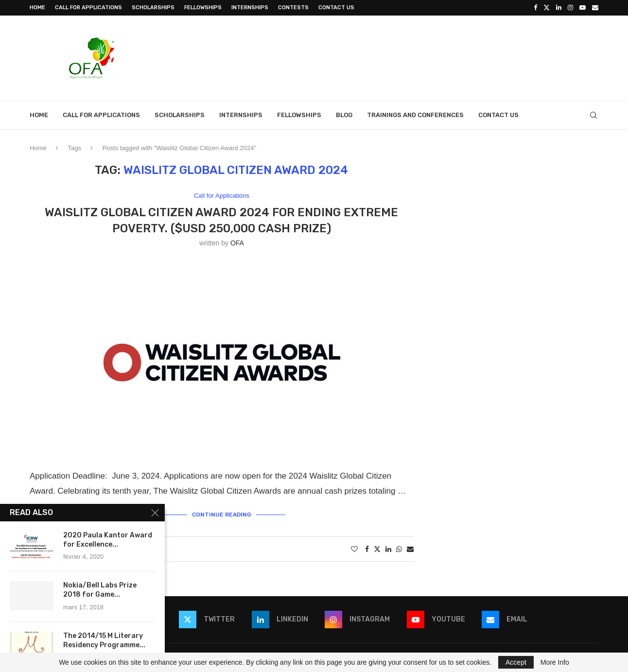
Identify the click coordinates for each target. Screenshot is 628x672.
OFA (237, 243)
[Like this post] (354, 549)
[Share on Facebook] (367, 549)
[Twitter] (547, 8)
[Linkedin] (559, 8)
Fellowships (203, 8)
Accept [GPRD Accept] (516, 662)
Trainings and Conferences (415, 115)
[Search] (593, 115)
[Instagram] (570, 8)
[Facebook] (535, 8)
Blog (344, 115)
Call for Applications (88, 8)
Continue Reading (222, 515)
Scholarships (153, 8)
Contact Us (336, 8)
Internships (250, 8)
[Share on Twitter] (377, 549)
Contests (293, 8)
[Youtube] (583, 8)
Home (37, 8)
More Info (555, 662)
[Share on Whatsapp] (399, 549)
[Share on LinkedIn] (388, 549)
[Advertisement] (421, 57)
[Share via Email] (410, 549)
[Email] (595, 8)
